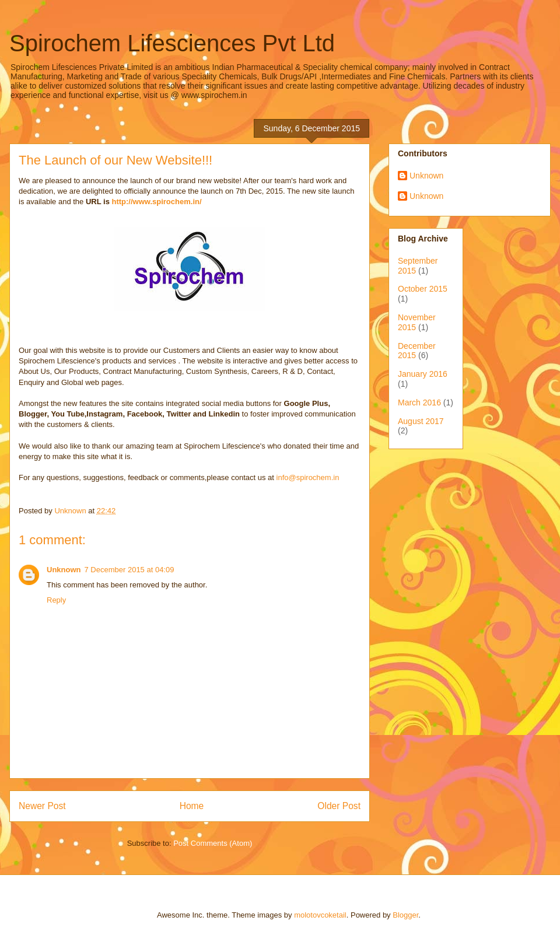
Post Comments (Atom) (213, 843)
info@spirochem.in (308, 477)
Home (192, 806)
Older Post (339, 806)
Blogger (405, 915)
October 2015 (423, 289)
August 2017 (421, 421)
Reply (56, 600)
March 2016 (419, 402)
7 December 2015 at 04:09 (129, 570)
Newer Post (42, 806)
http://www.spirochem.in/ (156, 202)
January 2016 (423, 374)
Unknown (64, 570)
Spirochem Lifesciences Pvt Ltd (172, 43)
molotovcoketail (320, 915)
